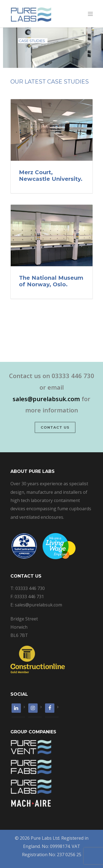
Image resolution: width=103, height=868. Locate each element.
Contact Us (55, 427)
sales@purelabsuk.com (46, 399)
